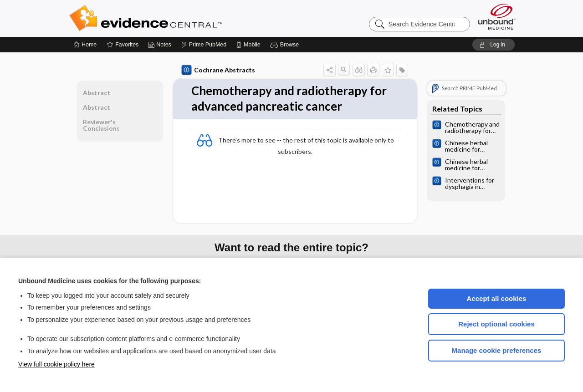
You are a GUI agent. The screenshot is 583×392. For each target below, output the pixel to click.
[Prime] (204, 45)
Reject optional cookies (496, 324)
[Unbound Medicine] (497, 17)
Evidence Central (182, 18)
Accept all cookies (497, 298)
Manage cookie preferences (497, 350)
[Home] (85, 45)
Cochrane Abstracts (218, 70)
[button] (286, 45)
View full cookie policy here (56, 364)
